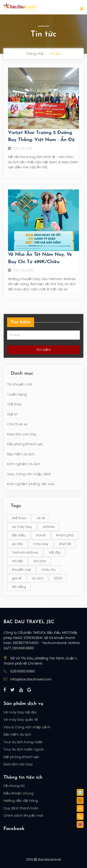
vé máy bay (22, 527)
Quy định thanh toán (21, 808)
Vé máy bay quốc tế (20, 719)
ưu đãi (17, 544)
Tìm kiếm (44, 350)
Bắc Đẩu (19, 535)
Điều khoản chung (19, 793)
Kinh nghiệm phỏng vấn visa (31, 484)
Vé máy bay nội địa (20, 712)
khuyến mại (21, 569)
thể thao (19, 518)
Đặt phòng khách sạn (25, 444)
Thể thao (14, 404)
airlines (49, 527)
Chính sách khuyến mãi (23, 815)
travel (41, 535)
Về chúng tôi (14, 786)
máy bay (41, 544)
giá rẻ (17, 578)
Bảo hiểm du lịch (21, 454)
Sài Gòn (40, 561)
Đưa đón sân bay (22, 434)
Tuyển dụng (17, 394)
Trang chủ (35, 53)
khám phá (65, 535)
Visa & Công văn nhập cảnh (27, 727)
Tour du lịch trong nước (23, 742)
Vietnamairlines (25, 552)
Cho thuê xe (17, 424)
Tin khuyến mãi (20, 384)
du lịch (38, 578)
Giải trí (12, 414)
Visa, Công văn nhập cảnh (29, 474)
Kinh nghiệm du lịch (24, 464)
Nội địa (55, 552)
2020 (58, 578)
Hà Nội (17, 561)
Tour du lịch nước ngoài (23, 749)
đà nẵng (19, 587)
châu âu (49, 569)
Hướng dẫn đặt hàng (21, 801)
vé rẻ (41, 518)
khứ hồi (65, 544)
